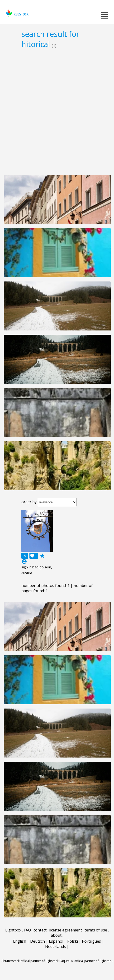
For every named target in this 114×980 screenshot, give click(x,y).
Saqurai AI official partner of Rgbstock (86, 961)
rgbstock (17, 13)
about (56, 935)
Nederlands (55, 946)
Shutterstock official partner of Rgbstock (30, 961)
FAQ (27, 930)
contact (40, 930)
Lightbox (13, 930)
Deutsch (38, 941)
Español (56, 941)
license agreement (66, 930)
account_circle (24, 561)
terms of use (96, 930)
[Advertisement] (57, 112)
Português (91, 941)
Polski (73, 941)
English (20, 941)
